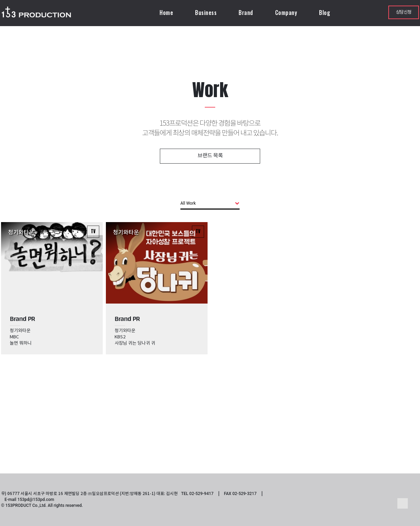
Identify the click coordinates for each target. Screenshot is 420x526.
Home (166, 13)
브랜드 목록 (210, 156)
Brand (246, 13)
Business (206, 13)
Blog (325, 13)
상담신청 (404, 12)
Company (286, 13)
